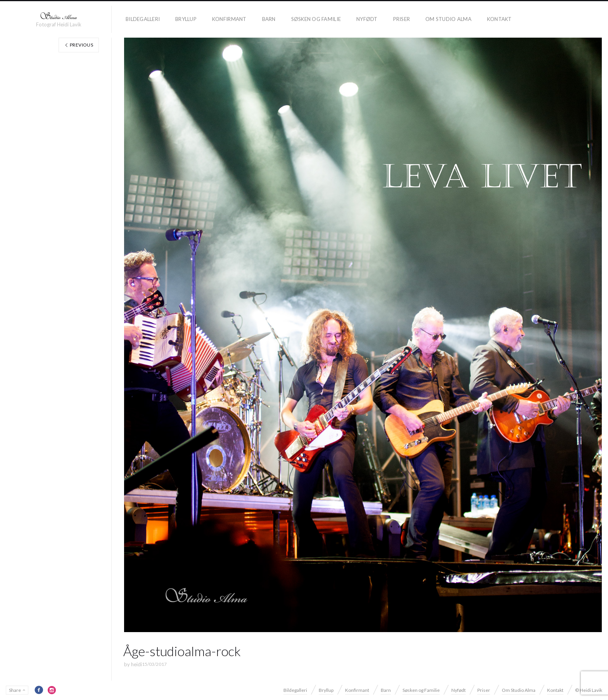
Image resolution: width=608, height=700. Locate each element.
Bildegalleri (143, 19)
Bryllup (186, 19)
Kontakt (499, 19)
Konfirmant (229, 19)
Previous (79, 45)
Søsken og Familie (316, 19)
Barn (269, 19)
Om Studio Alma (448, 19)
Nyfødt (367, 19)
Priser (402, 19)
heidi (136, 664)
